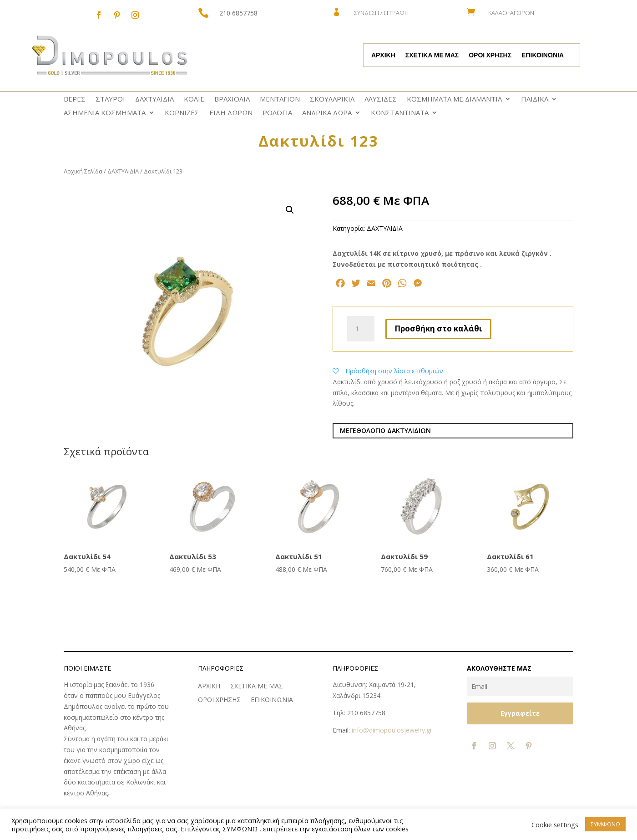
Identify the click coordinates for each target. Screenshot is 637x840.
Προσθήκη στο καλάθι (438, 328)
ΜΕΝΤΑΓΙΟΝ (280, 99)
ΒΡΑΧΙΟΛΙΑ (232, 99)
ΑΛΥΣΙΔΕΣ (381, 99)
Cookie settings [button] (555, 825)
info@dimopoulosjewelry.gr (392, 730)
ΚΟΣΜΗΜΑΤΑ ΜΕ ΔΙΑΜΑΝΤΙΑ (454, 99)
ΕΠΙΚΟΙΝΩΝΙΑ (543, 56)
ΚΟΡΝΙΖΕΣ (182, 113)
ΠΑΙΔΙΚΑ (535, 99)
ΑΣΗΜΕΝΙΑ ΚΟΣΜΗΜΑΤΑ (105, 113)
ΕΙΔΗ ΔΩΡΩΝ (231, 113)
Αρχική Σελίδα (83, 171)
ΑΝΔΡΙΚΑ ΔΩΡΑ (327, 113)
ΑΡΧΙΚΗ (383, 56)
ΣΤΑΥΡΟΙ (110, 99)
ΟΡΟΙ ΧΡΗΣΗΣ (490, 56)
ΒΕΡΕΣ (75, 99)
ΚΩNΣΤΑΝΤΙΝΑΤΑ (400, 113)
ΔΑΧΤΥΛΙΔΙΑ (154, 99)
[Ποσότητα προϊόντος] (361, 329)
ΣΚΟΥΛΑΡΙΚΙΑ (332, 99)
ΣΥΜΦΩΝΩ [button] (605, 824)
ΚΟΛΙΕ (194, 99)
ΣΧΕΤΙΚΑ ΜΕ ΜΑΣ (432, 56)
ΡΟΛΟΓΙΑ (277, 113)
